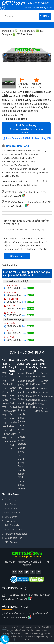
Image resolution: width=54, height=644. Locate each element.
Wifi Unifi (5, 417)
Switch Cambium (14, 420)
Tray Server (10, 521)
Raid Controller (12, 525)
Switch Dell (13, 413)
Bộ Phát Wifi (4, 364)
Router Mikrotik (37, 401)
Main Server (11, 508)
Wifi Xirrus (5, 440)
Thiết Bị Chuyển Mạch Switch (13, 367)
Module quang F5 (21, 451)
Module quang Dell (21, 429)
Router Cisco (37, 378)
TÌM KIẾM (45, 16)
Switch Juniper (13, 405)
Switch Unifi (13, 428)
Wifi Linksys (6, 432)
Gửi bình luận (17, 256)
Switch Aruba (13, 397)
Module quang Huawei (21, 485)
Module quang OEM (21, 474)
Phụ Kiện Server (11, 494)
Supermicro (47, 396)
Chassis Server (12, 513)
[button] (49, 56)
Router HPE (37, 386)
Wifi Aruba (6, 390)
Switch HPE (13, 390)
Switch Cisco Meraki (13, 437)
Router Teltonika (38, 409)
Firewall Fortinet (30, 383)
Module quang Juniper (21, 407)
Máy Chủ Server (44, 364)
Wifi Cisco (5, 375)
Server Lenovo (45, 390)
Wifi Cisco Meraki (6, 400)
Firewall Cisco (30, 375)
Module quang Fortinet (21, 418)
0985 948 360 (42, 3)
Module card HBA (13, 538)
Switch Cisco (13, 382)
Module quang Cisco (21, 373)
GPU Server (11, 542)
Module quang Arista (21, 463)
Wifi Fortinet (6, 409)
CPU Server (11, 517)
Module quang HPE (21, 384)
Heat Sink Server (13, 530)
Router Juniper (37, 394)
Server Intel (44, 402)
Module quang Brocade (22, 440)
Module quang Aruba (21, 396)
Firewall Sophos (30, 398)
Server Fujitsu (44, 410)
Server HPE (44, 383)
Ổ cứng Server (12, 500)
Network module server (16, 534)
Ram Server (11, 504)
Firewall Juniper (30, 390)
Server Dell (44, 375)
